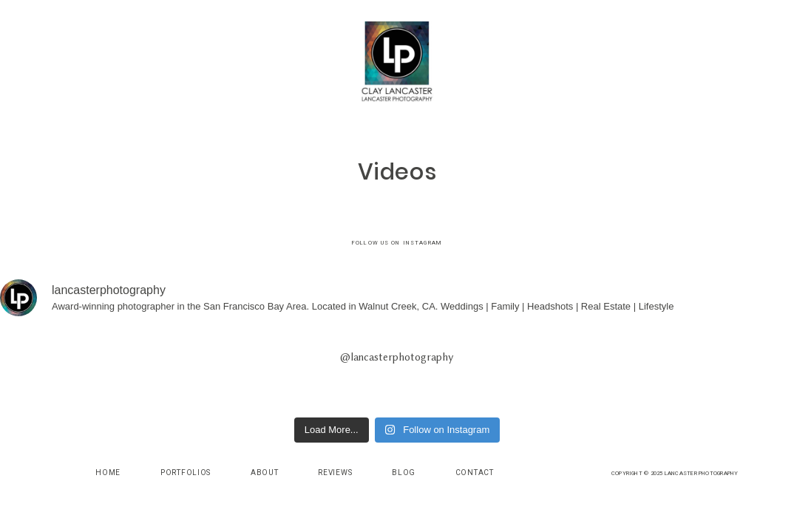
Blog (404, 473)
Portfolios (186, 473)
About (265, 473)
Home (108, 473)
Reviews (335, 473)
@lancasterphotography (397, 357)
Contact (475, 473)
